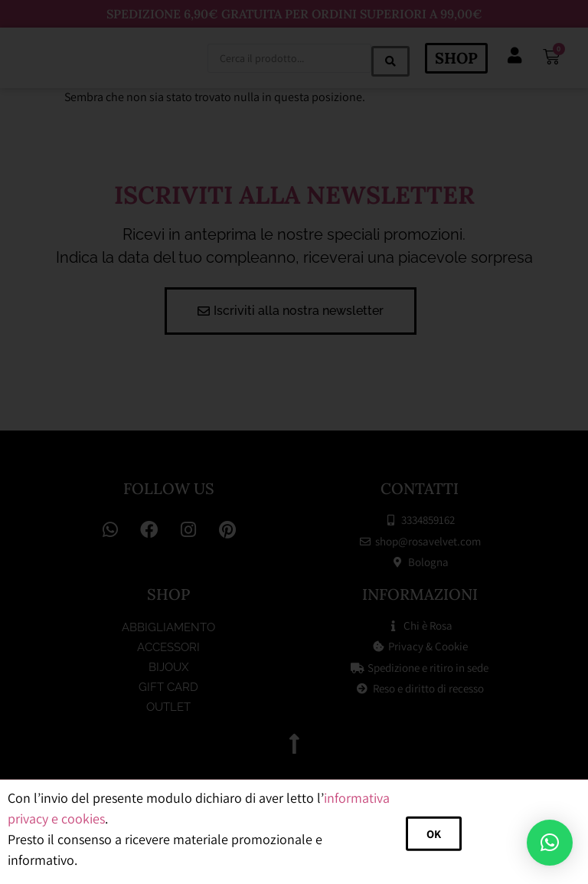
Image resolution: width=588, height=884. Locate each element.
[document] (294, 442)
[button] (550, 843)
